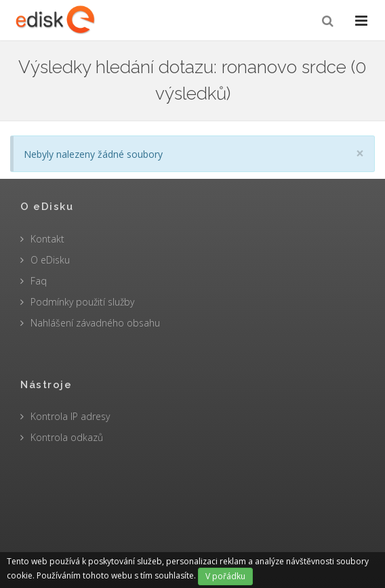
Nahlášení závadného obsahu (95, 323)
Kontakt (47, 239)
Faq (39, 281)
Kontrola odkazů (67, 437)
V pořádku (225, 576)
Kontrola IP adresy (70, 416)
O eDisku (50, 260)
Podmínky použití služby (82, 302)
